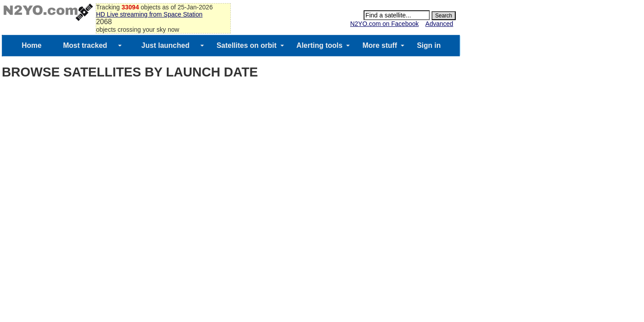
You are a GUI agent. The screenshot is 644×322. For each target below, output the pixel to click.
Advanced (439, 24)
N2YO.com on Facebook (384, 24)
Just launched (165, 45)
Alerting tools (320, 45)
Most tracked (85, 45)
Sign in (429, 45)
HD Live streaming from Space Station (149, 14)
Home (31, 45)
